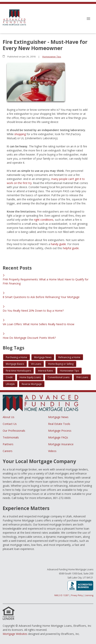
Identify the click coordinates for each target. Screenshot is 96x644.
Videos (52, 451)
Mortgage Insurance (61, 444)
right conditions (44, 220)
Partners (8, 444)
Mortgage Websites (15, 634)
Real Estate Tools (59, 424)
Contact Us (10, 424)
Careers (8, 451)
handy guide (58, 244)
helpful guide (71, 248)
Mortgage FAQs (58, 437)
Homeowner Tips (52, 57)
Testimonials (11, 437)
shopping (20, 134)
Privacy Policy (77, 595)
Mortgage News (58, 417)
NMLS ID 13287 (62, 595)
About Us (9, 417)
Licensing (89, 595)
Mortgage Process (60, 431)
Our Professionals (14, 431)
